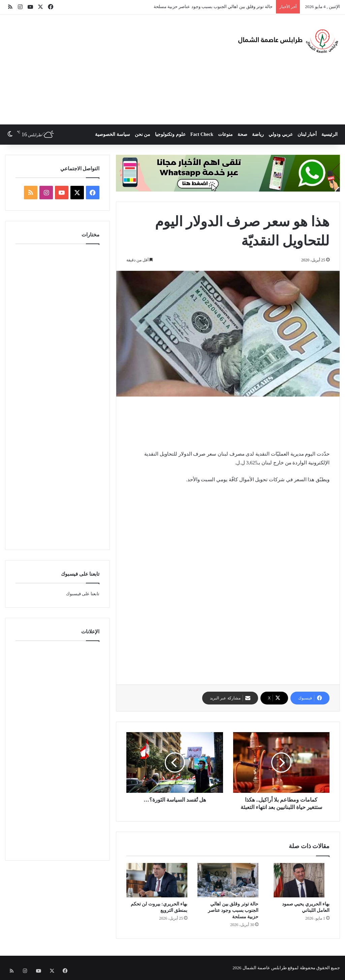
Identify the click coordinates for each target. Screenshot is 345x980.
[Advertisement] (113, 68)
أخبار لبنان (307, 134)
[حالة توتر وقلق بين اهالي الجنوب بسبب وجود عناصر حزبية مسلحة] (228, 880)
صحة (242, 134)
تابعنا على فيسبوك (83, 594)
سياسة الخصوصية (113, 134)
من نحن (143, 134)
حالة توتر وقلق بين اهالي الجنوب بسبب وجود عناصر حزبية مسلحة (213, 7)
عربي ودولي (281, 134)
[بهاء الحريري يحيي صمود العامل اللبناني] (299, 880)
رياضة (258, 134)
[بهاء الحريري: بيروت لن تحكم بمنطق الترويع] (157, 880)
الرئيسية (330, 134)
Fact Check (202, 134)
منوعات (225, 134)
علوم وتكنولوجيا (170, 134)
